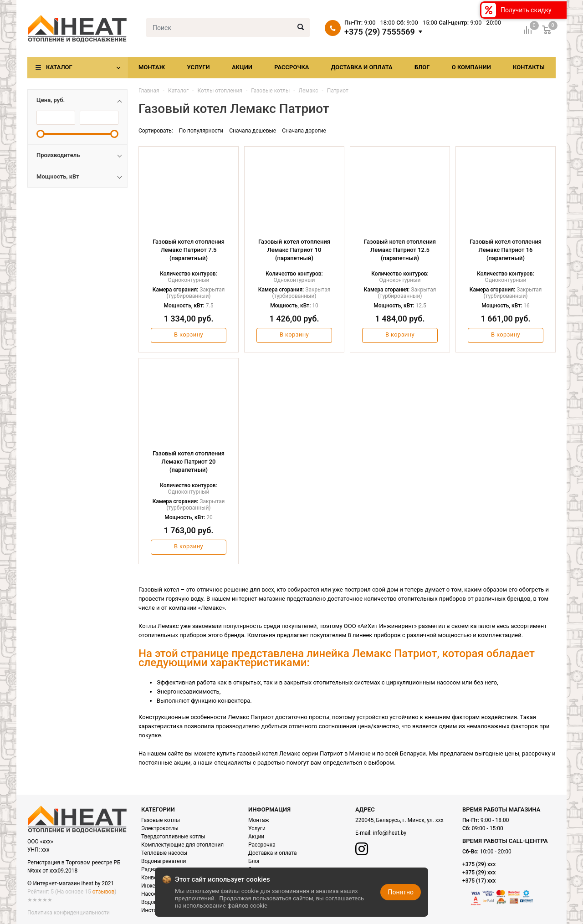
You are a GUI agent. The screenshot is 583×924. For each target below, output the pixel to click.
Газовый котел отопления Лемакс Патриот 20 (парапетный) (189, 462)
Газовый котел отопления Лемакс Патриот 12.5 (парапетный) (400, 250)
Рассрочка (291, 67)
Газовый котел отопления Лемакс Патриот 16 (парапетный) (506, 250)
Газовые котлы (161, 820)
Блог (422, 67)
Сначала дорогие (304, 131)
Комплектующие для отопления (182, 845)
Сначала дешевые (253, 131)
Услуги (198, 67)
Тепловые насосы (164, 853)
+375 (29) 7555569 (380, 32)
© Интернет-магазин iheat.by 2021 (71, 883)
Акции (242, 67)
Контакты (529, 67)
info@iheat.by (390, 833)
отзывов (103, 892)
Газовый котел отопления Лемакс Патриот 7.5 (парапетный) (189, 250)
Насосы (151, 894)
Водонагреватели (164, 861)
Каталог (59, 67)
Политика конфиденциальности (69, 913)
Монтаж (152, 67)
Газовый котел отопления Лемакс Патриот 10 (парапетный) (294, 250)
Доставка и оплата (362, 67)
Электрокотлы (160, 828)
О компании (471, 67)
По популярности (201, 131)
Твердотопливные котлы (173, 837)
